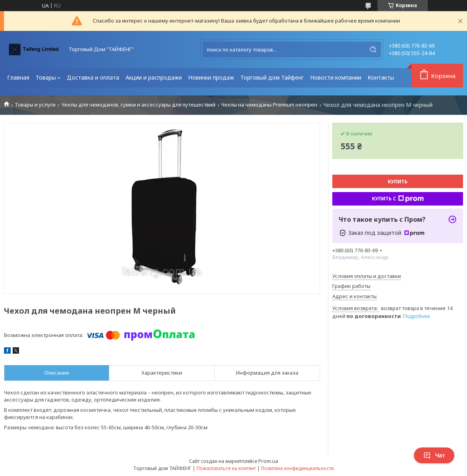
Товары (46, 77)
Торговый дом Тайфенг (272, 77)
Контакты (381, 77)
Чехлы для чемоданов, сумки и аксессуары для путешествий (138, 105)
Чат (434, 455)
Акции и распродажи (154, 77)
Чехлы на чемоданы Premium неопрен (269, 105)
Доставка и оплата (93, 77)
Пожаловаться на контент (226, 468)
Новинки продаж (211, 77)
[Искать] (373, 50)
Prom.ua (268, 461)
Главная (18, 77)
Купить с (398, 199)
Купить (398, 182)
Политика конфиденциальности (297, 468)
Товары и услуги (35, 105)
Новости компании (336, 77)
